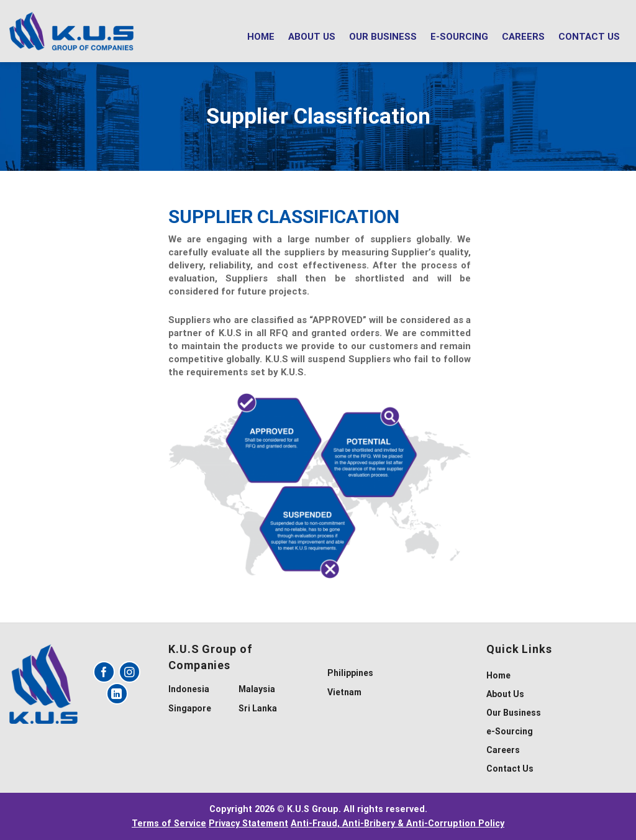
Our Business (383, 37)
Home (261, 37)
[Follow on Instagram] (129, 672)
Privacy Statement (248, 824)
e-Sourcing (459, 37)
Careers (523, 37)
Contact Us (589, 37)
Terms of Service (169, 824)
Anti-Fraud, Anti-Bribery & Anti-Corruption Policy (397, 824)
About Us (312, 37)
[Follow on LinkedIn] (117, 694)
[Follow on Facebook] (104, 672)
